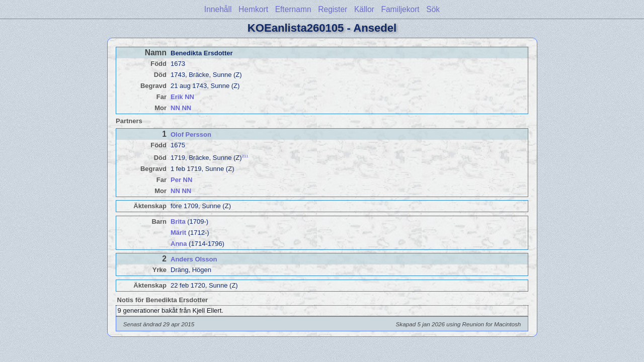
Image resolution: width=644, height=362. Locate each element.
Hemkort (253, 9)
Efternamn (293, 9)
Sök (433, 9)
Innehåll (218, 9)
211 (245, 156)
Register (333, 9)
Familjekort (400, 9)
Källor (364, 9)
